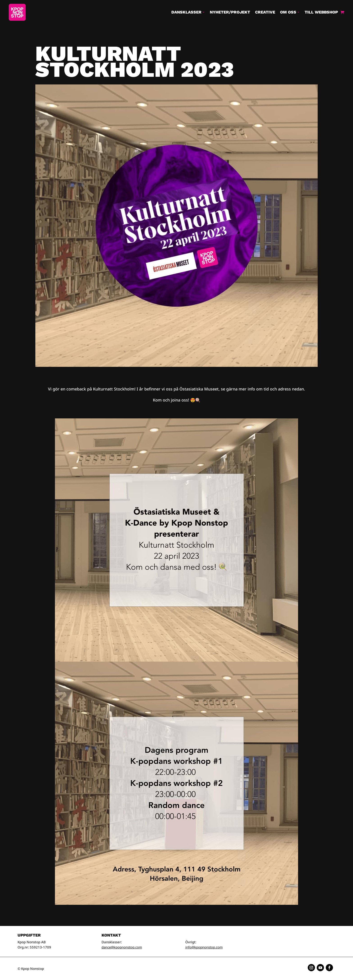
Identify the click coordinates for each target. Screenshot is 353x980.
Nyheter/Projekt (230, 12)
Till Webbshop (321, 12)
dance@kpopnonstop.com (122, 947)
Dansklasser (186, 12)
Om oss (288, 12)
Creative (265, 12)
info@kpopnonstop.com (204, 947)
